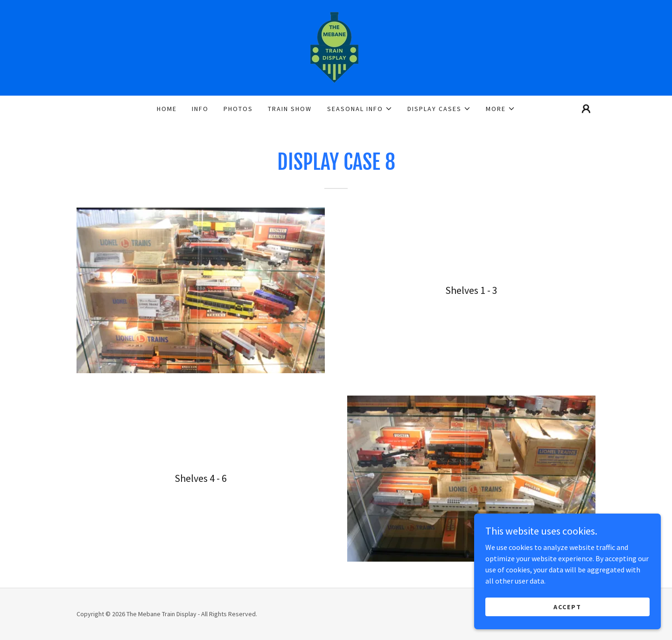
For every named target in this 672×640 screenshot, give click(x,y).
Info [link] (200, 109)
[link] (336, 47)
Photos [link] (238, 109)
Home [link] (167, 109)
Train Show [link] (290, 109)
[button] (360, 109)
